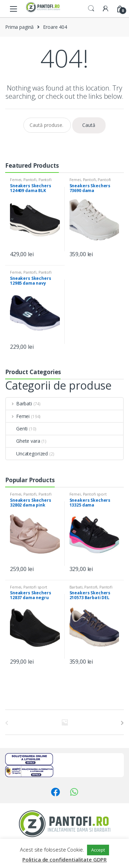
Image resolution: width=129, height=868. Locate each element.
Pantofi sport (95, 494)
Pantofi (30, 180)
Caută (89, 125)
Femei (16, 180)
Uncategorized (27, 454)
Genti (17, 429)
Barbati (19, 403)
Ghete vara (23, 441)
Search (91, 9)
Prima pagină (19, 27)
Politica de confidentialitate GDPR (64, 859)
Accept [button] (98, 850)
